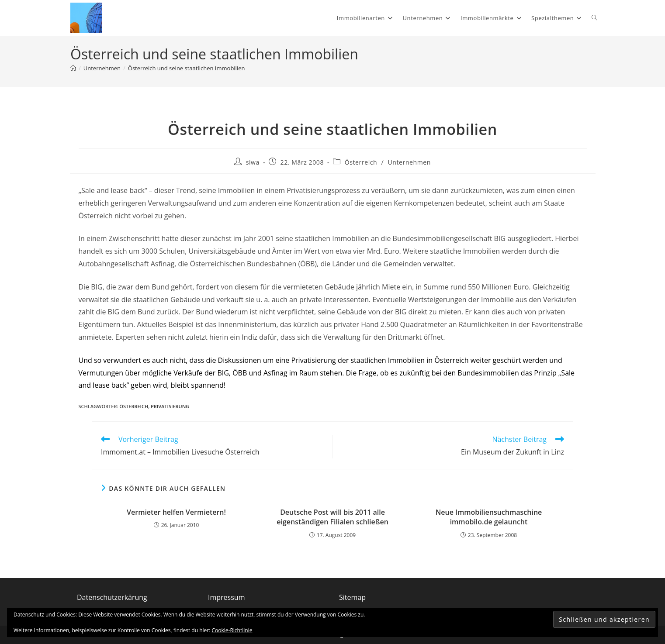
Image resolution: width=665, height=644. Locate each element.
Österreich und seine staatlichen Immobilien (187, 68)
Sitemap (352, 597)
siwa (253, 162)
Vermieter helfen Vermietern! (176, 512)
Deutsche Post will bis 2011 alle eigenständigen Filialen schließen (332, 517)
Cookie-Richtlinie (232, 630)
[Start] (73, 68)
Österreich (361, 162)
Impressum (226, 597)
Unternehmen (409, 162)
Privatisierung (170, 406)
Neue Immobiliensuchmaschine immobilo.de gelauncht (489, 517)
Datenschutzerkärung (112, 597)
